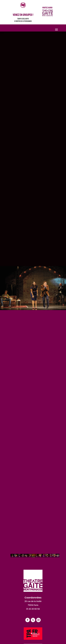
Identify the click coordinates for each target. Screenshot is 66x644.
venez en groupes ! (23, 15)
